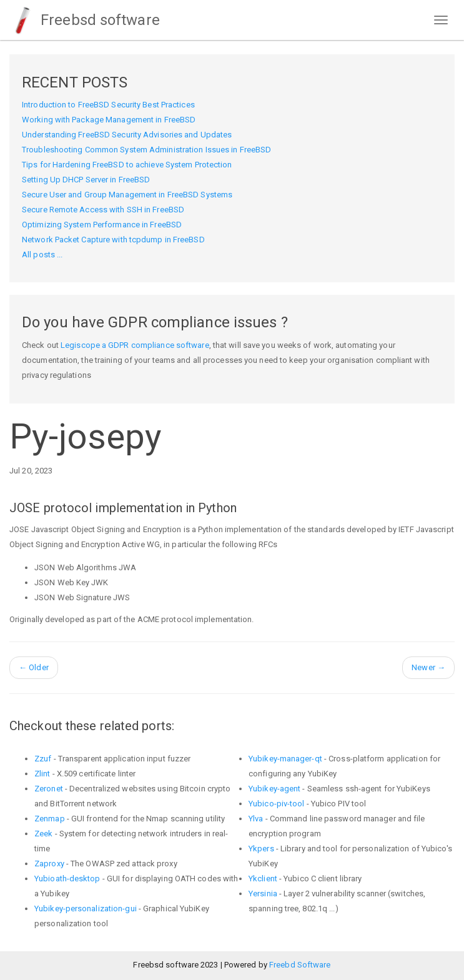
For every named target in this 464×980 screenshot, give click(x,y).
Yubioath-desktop (67, 879)
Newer (428, 667)
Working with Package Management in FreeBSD (109, 120)
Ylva (256, 819)
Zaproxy (49, 864)
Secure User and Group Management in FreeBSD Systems (127, 195)
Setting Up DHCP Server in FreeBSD (86, 180)
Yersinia (263, 893)
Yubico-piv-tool (277, 804)
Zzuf (43, 759)
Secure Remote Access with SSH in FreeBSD (103, 210)
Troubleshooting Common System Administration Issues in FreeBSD (146, 150)
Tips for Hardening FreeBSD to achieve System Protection (127, 165)
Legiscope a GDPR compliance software (135, 345)
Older (34, 667)
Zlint (42, 774)
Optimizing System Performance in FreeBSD (102, 225)
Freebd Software (300, 965)
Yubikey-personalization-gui (86, 908)
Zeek (43, 834)
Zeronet (49, 789)
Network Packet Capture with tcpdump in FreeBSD (113, 240)
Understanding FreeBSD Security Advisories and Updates (127, 135)
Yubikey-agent (274, 789)
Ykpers (261, 849)
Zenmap (50, 819)
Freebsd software (85, 20)
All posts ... (42, 255)
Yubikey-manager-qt (285, 759)
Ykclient (263, 879)
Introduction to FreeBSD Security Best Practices (108, 105)
